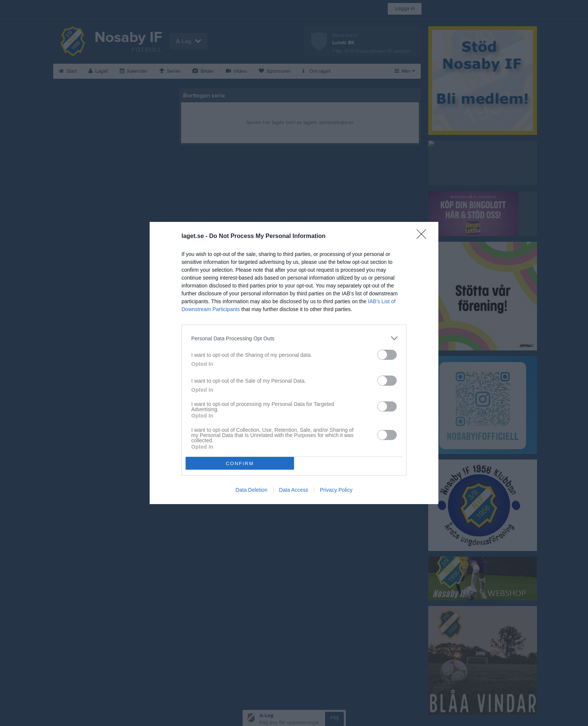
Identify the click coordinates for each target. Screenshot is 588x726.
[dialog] (294, 363)
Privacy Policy (336, 490)
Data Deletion (251, 490)
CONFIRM (240, 463)
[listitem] (294, 338)
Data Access (294, 490)
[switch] (387, 355)
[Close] (424, 237)
